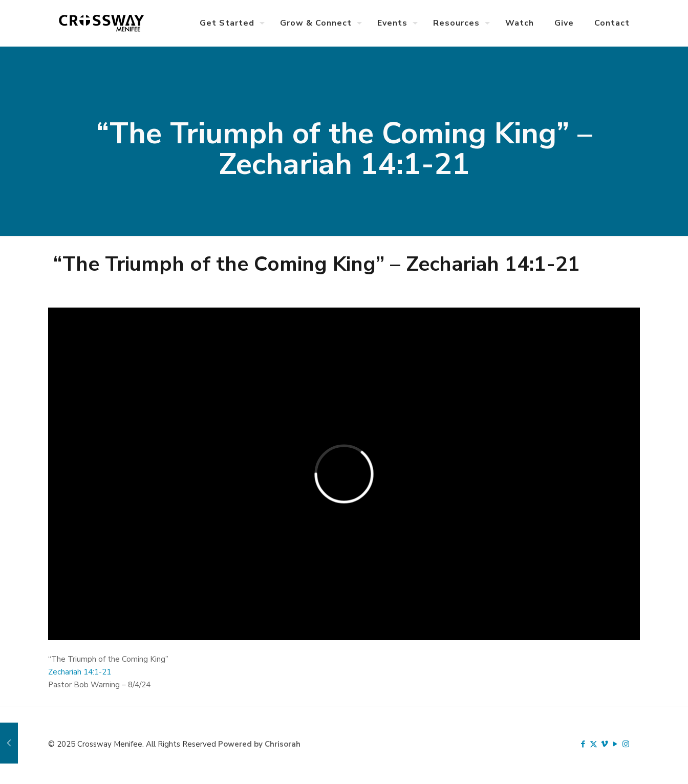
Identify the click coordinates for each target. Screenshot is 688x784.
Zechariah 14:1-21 (80, 672)
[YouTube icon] (615, 744)
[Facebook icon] (583, 744)
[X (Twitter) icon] (594, 744)
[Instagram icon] (626, 744)
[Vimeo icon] (604, 744)
